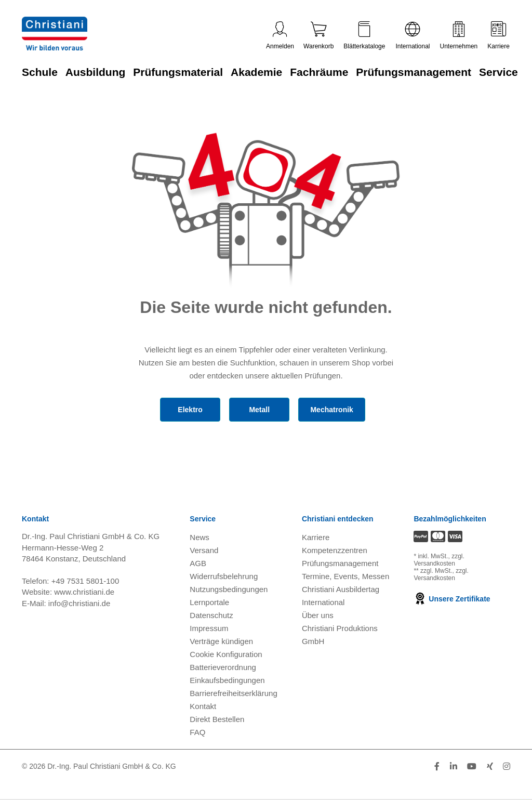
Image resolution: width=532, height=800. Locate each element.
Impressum (209, 628)
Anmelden (280, 36)
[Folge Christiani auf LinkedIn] (454, 766)
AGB (198, 563)
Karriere (498, 36)
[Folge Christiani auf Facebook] (437, 766)
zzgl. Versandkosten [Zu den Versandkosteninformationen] (439, 560)
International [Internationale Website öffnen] (323, 602)
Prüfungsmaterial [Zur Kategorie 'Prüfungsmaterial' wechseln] (178, 72)
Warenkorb (318, 36)
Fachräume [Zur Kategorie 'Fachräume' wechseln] (319, 72)
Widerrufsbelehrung (224, 576)
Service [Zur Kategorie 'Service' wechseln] (498, 72)
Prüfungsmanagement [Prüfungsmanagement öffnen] (340, 563)
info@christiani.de (79, 603)
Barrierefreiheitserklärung (233, 693)
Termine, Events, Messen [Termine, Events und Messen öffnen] (345, 576)
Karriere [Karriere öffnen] (316, 537)
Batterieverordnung (223, 667)
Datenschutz (211, 615)
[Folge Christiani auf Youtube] (472, 766)
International (413, 36)
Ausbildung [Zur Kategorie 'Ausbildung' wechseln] (95, 72)
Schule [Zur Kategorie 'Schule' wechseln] (40, 72)
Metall (259, 410)
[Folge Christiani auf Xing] (490, 766)
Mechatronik (331, 410)
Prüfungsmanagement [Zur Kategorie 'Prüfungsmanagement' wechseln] (414, 72)
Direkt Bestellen (217, 719)
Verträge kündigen (221, 641)
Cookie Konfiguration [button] (226, 654)
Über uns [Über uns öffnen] (318, 615)
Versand (204, 550)
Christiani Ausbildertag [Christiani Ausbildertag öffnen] (341, 589)
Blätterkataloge (364, 36)
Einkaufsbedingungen (227, 680)
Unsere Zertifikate (452, 599)
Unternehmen (459, 36)
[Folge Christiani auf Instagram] (507, 766)
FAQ (197, 732)
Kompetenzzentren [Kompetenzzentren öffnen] (335, 550)
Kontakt (203, 706)
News (199, 537)
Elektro (190, 410)
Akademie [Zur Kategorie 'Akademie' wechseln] (256, 72)
